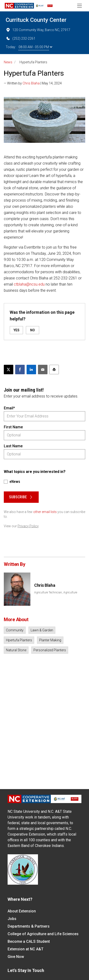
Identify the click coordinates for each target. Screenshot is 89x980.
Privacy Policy (28, 526)
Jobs (12, 919)
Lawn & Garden (42, 630)
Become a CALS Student (29, 941)
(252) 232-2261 (21, 38)
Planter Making (50, 640)
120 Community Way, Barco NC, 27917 (38, 30)
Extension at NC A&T (26, 949)
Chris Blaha (31, 83)
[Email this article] (43, 370)
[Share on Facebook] (20, 370)
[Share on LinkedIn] (31, 370)
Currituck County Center (36, 20)
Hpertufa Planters (19, 640)
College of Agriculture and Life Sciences (43, 934)
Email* (9, 408)
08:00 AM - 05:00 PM (35, 47)
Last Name (13, 446)
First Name (13, 427)
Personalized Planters (50, 650)
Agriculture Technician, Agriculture (56, 592)
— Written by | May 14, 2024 (33, 83)
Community (15, 630)
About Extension (22, 911)
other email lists (45, 512)
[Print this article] (54, 370)
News (8, 62)
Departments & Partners (29, 926)
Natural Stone (16, 650)
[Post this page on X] (9, 370)
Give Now (16, 957)
